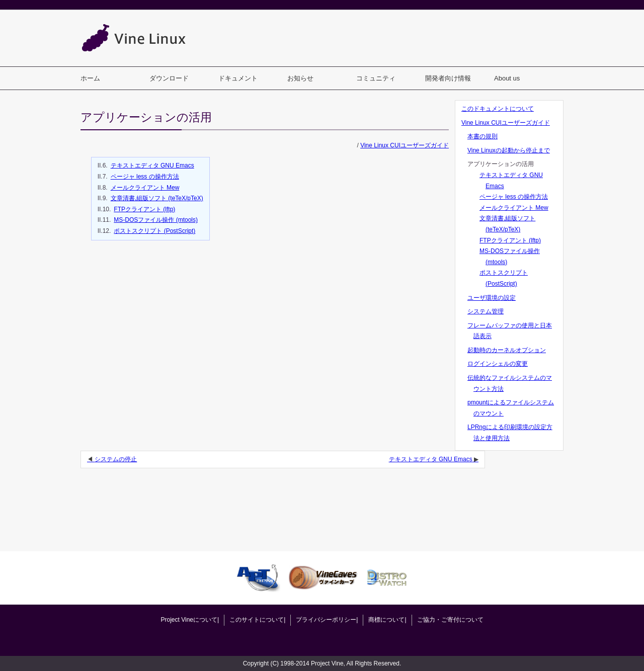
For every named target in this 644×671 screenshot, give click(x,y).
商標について (386, 620)
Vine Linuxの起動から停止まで (509, 150)
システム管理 (486, 311)
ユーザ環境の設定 (492, 298)
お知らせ (300, 78)
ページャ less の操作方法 (514, 197)
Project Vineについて (189, 620)
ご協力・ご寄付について (450, 620)
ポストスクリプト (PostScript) (154, 231)
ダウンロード (169, 78)
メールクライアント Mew (514, 208)
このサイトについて (257, 620)
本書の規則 (482, 136)
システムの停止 (116, 459)
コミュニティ (376, 78)
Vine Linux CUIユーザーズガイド (506, 123)
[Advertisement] (380, 38)
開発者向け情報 (448, 78)
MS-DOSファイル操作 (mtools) (156, 220)
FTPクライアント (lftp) (510, 240)
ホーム (90, 78)
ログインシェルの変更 (498, 364)
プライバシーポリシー (326, 620)
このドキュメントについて (498, 109)
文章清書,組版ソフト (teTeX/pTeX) (157, 198)
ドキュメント (238, 78)
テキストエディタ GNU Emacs (152, 165)
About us (507, 78)
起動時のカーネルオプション (507, 350)
